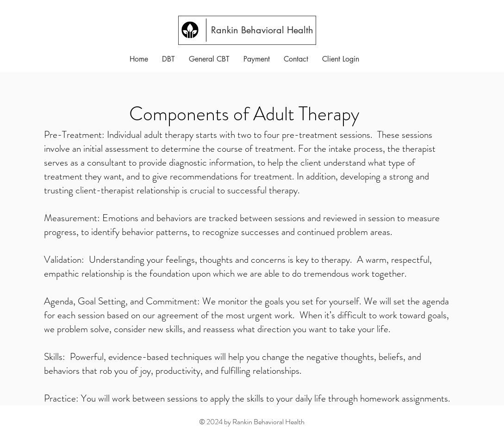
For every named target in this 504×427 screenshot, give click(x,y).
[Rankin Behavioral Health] (263, 30)
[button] (168, 59)
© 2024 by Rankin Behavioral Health (252, 422)
